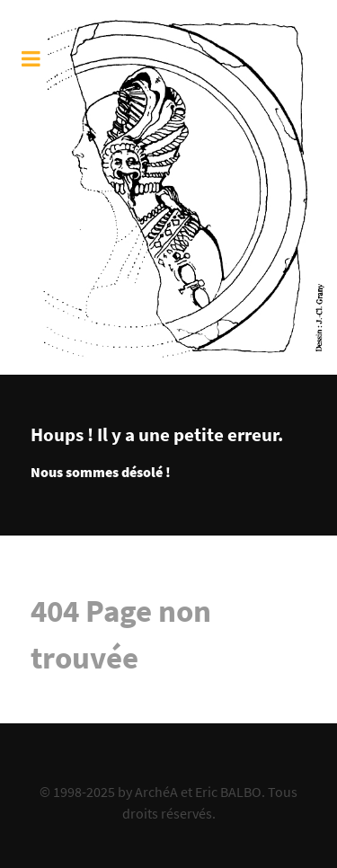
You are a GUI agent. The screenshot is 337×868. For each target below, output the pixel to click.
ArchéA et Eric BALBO (198, 792)
